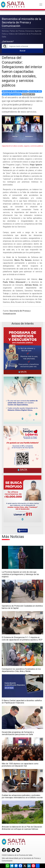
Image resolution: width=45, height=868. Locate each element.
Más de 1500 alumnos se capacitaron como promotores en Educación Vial (20, 765)
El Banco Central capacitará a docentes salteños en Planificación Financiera (22, 702)
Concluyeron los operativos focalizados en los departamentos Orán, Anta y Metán (21, 670)
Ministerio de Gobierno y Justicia (15, 91)
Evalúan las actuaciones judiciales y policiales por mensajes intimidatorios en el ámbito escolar (22, 796)
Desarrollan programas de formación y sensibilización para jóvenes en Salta (18, 733)
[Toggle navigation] (41, 5)
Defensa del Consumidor (12, 94)
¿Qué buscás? (8, 41)
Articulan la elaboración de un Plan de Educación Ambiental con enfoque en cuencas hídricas (22, 828)
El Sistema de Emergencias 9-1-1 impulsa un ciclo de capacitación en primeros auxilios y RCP (22, 638)
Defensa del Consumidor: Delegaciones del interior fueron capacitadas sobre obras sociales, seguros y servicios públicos (22, 71)
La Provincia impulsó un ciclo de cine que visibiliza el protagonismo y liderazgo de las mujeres (20, 574)
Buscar (23, 51)
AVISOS (23, 531)
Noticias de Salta (35, 91)
